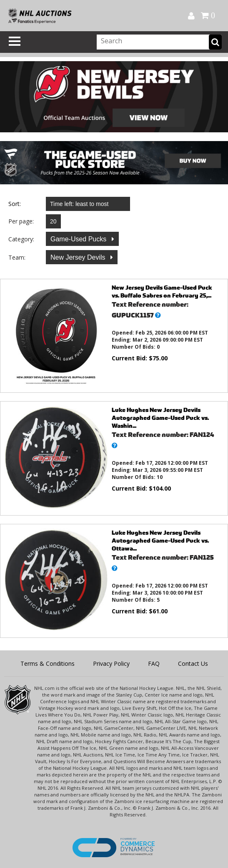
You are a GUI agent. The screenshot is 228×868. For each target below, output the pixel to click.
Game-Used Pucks (79, 239)
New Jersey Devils (79, 257)
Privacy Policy (111, 663)
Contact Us (193, 663)
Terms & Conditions (48, 663)
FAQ (154, 663)
